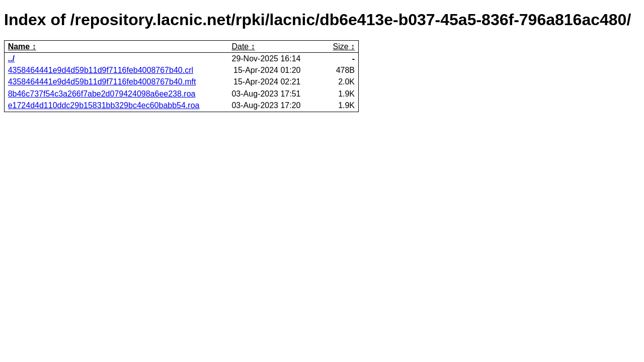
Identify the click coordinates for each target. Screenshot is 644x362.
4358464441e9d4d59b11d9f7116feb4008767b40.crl (101, 70)
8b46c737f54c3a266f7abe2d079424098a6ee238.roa (102, 94)
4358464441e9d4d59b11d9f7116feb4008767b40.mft (102, 82)
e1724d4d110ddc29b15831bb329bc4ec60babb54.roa (104, 105)
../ (11, 59)
